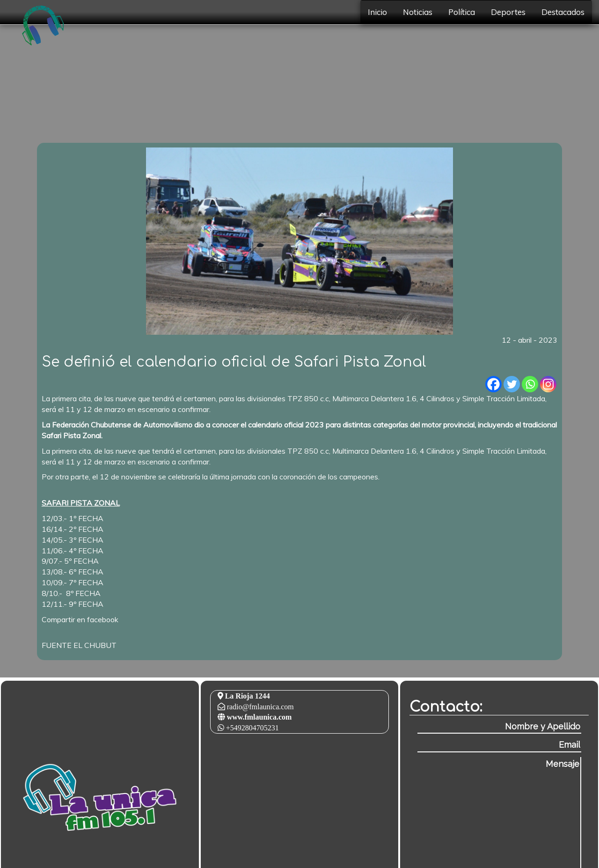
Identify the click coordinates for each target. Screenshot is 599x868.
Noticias (418, 12)
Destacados (563, 12)
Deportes (508, 12)
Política (462, 12)
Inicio (377, 12)
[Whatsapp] (530, 384)
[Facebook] (493, 384)
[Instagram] (548, 384)
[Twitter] (512, 384)
